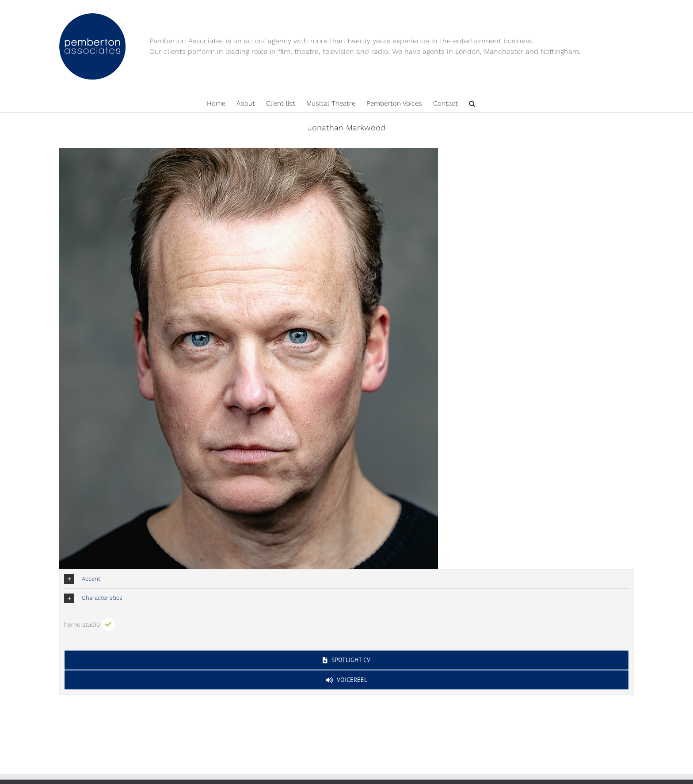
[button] (472, 103)
